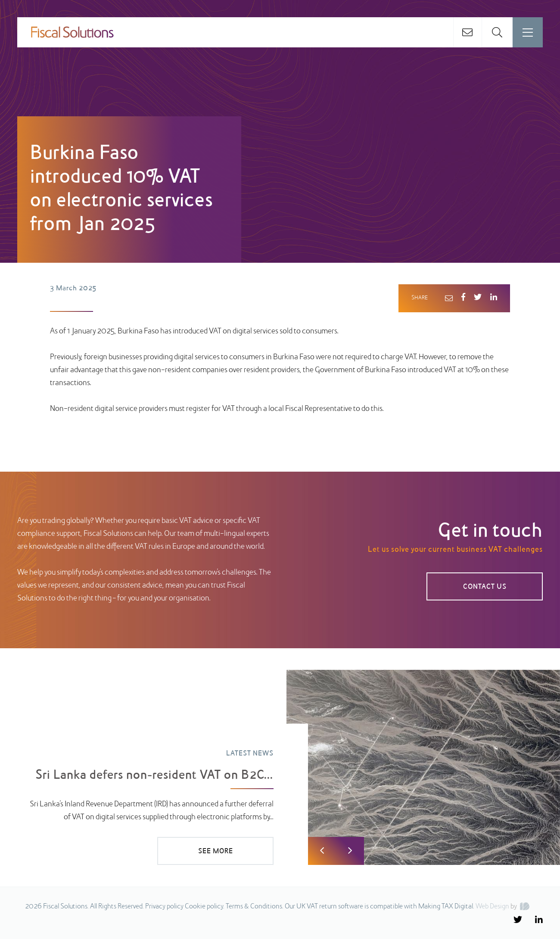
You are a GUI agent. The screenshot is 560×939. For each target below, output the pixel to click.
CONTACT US (485, 587)
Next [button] (350, 851)
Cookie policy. (205, 907)
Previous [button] (322, 851)
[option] (280, 768)
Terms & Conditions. (255, 907)
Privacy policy (164, 907)
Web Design (492, 907)
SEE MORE (216, 852)
